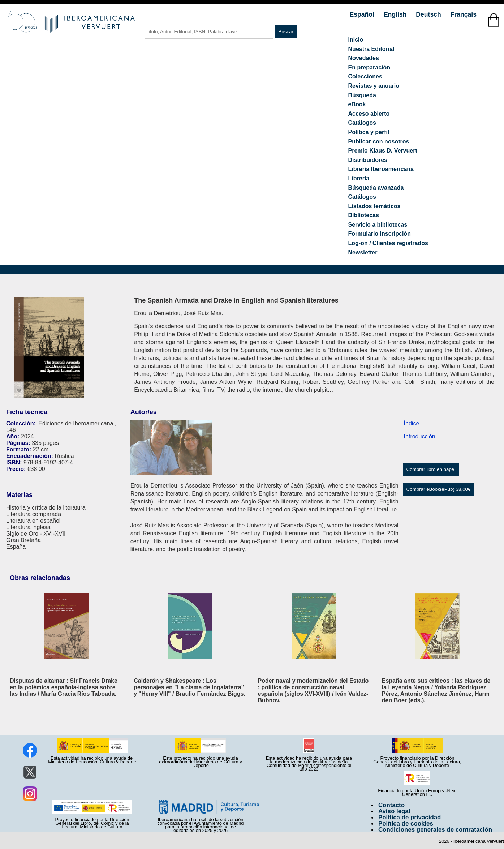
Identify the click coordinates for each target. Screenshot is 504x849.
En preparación (369, 67)
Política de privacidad (410, 817)
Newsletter (363, 252)
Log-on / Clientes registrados (388, 243)
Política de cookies (406, 824)
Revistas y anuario (374, 86)
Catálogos (362, 123)
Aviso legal (394, 811)
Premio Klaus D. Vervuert (383, 151)
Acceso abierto (369, 114)
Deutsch (429, 14)
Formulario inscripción (380, 234)
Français (464, 14)
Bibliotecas (364, 215)
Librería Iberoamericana (381, 169)
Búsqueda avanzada (376, 188)
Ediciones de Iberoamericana (76, 423)
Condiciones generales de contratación (435, 830)
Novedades (364, 58)
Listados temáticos (374, 206)
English (396, 14)
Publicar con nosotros (379, 141)
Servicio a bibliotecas (378, 225)
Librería (359, 178)
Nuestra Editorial (371, 49)
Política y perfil (369, 132)
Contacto (391, 805)
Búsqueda (362, 95)
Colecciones (365, 76)
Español (363, 14)
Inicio (356, 40)
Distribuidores (368, 160)
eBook (357, 104)
